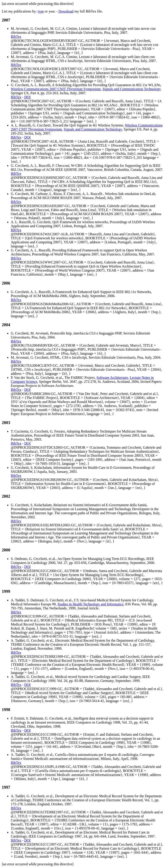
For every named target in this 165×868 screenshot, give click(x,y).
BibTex (16, 37)
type (41, 11)
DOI (27, 97)
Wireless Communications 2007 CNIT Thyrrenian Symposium (56, 89)
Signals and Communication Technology (131, 89)
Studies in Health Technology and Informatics (90, 604)
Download (66, 11)
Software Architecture (112, 378)
